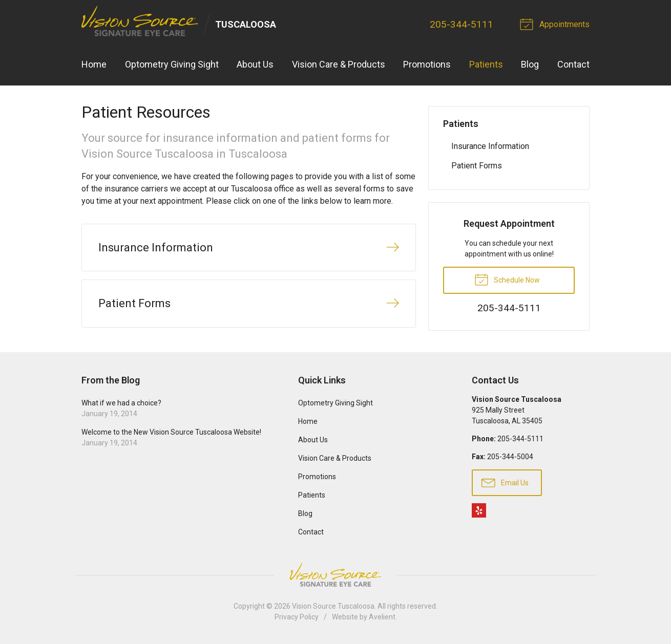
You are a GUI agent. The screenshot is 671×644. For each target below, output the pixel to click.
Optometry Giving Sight (172, 64)
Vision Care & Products (339, 64)
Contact (573, 64)
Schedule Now (507, 279)
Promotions (427, 64)
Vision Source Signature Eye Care (335, 575)
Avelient (382, 617)
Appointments (556, 24)
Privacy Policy (297, 617)
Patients (486, 64)
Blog (530, 64)
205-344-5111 (462, 24)
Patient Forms (477, 166)
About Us (255, 64)
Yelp (479, 510)
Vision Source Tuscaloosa (333, 606)
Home (94, 64)
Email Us (505, 482)
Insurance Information (490, 146)
